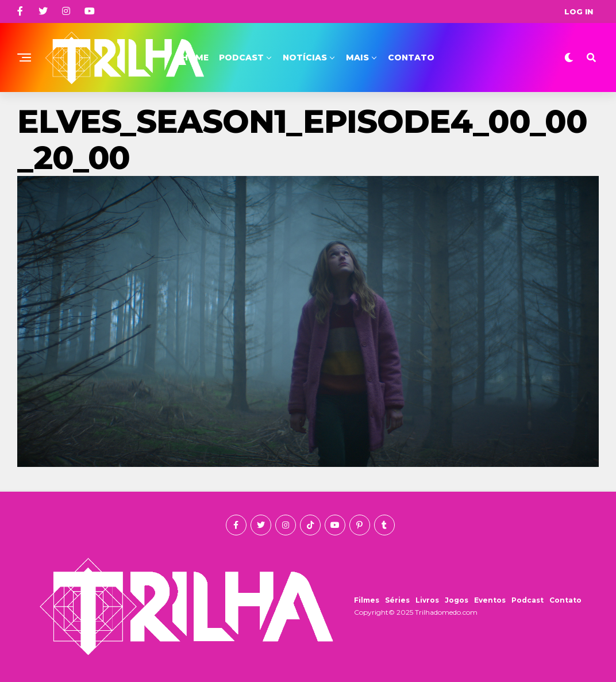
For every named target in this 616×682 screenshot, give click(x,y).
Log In (579, 12)
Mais (357, 58)
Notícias (305, 58)
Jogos (457, 600)
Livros (427, 600)
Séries (397, 600)
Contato (411, 58)
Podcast (241, 58)
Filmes (367, 600)
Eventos (490, 600)
